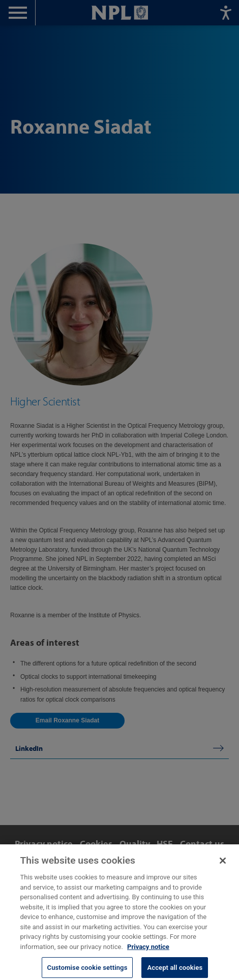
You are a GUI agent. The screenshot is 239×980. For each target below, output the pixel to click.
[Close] (223, 866)
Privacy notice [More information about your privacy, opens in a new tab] (148, 951)
